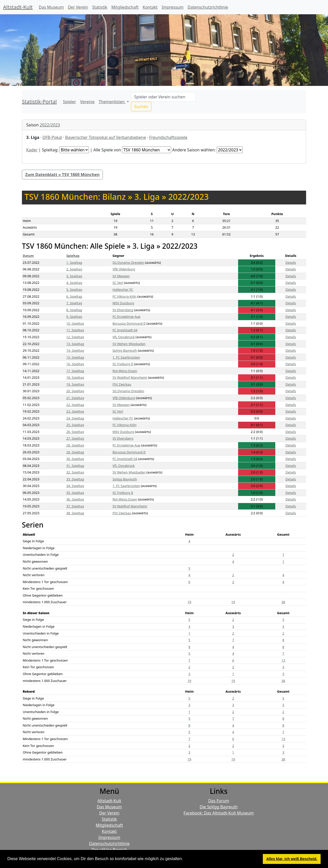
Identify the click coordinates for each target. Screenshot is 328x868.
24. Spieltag (75, 418)
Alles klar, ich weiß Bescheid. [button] (292, 859)
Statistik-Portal (39, 102)
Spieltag (73, 256)
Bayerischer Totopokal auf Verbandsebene (106, 137)
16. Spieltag (75, 364)
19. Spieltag (75, 384)
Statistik (100, 7)
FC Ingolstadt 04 (125, 330)
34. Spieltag (75, 486)
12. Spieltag (75, 337)
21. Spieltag (75, 398)
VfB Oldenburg (124, 269)
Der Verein (78, 7)
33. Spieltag (75, 479)
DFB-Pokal (52, 137)
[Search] (163, 97)
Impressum (173, 7)
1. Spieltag (74, 262)
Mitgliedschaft (125, 7)
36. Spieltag (75, 499)
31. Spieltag (75, 466)
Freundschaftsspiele (168, 137)
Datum (28, 256)
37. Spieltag (75, 506)
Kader (32, 150)
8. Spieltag (74, 310)
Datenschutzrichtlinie (208, 7)
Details (291, 262)
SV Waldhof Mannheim (130, 377)
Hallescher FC (123, 290)
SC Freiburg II (123, 364)
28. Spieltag (75, 445)
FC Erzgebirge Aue (127, 317)
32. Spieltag (75, 472)
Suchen (141, 107)
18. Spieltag (75, 377)
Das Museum (51, 7)
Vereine (87, 102)
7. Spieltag (74, 303)
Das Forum (219, 801)
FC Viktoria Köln (125, 296)
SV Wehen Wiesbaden (129, 344)
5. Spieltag (74, 290)
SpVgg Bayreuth (125, 350)
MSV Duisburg (123, 303)
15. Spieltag (75, 357)
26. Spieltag (75, 432)
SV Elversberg (123, 310)
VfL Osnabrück (124, 337)
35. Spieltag (75, 493)
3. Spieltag (74, 276)
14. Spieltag (75, 350)
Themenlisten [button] (112, 102)
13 (283, 660)
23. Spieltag (75, 411)
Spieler (70, 102)
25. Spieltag (75, 425)
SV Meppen (121, 276)
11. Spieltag (75, 330)
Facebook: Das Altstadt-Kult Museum (219, 813)
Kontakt (150, 7)
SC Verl (118, 283)
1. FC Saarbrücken (126, 357)
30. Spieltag (75, 459)
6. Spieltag (74, 296)
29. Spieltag (75, 452)
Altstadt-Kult (18, 7)
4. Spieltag (74, 283)
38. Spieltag (75, 513)
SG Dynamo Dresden (128, 262)
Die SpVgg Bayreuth (219, 807)
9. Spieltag (74, 317)
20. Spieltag (75, 391)
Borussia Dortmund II (129, 323)
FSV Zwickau (122, 384)
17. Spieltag (75, 371)
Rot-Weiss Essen (125, 371)
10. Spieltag (75, 323)
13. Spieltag (75, 344)
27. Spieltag (75, 438)
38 (283, 602)
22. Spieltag (75, 405)
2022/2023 (50, 125)
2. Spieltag (74, 269)
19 (189, 602)
